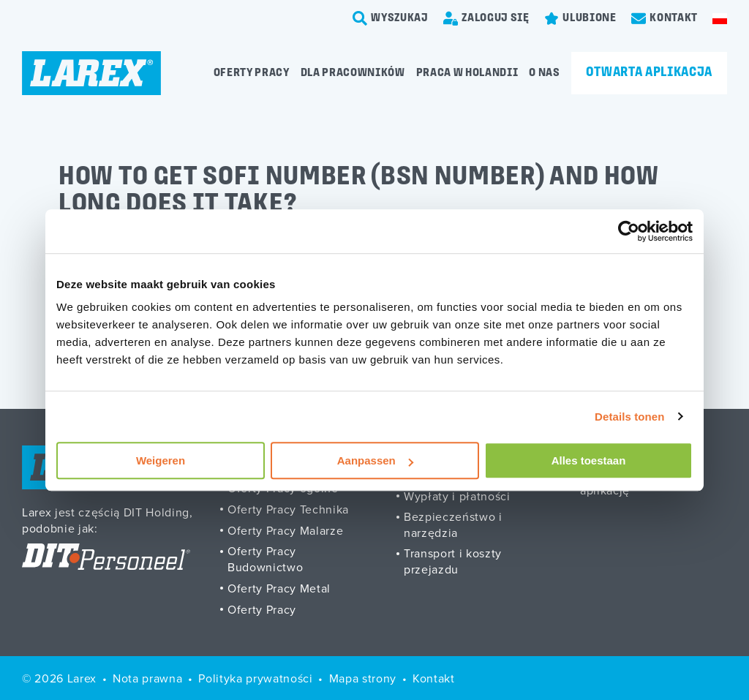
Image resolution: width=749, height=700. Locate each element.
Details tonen (629, 417)
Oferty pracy (252, 73)
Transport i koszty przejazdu (453, 561)
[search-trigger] (391, 18)
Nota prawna (147, 678)
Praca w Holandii (467, 73)
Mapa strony (363, 678)
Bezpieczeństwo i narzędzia (453, 524)
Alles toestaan (589, 460)
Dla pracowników (353, 73)
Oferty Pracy (262, 609)
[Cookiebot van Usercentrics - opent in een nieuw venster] (629, 231)
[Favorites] (580, 18)
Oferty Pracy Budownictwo (265, 559)
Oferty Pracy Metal (279, 588)
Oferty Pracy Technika (288, 509)
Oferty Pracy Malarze (285, 530)
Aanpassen (375, 460)
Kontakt (434, 678)
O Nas (544, 73)
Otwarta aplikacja (649, 73)
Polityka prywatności (255, 678)
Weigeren (161, 460)
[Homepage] (91, 73)
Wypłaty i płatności (457, 496)
